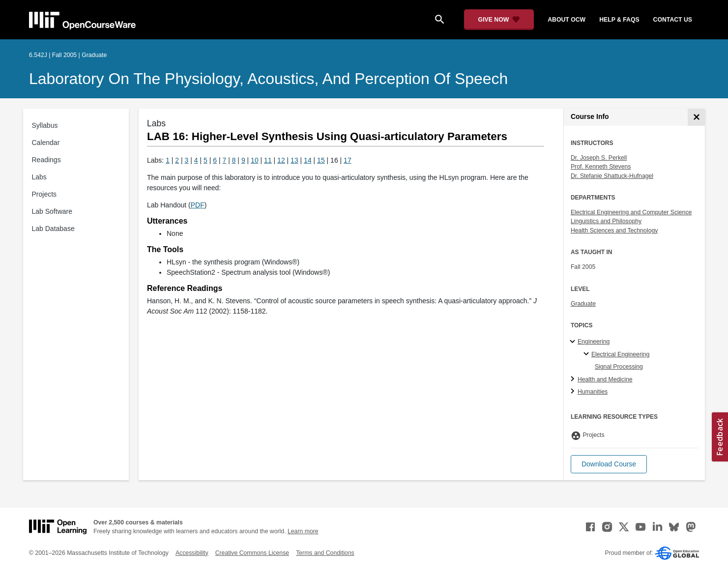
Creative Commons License (252, 553)
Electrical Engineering (620, 354)
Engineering (594, 342)
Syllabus (45, 125)
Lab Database (53, 229)
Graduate (583, 304)
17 (348, 160)
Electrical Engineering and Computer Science (631, 212)
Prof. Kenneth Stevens (601, 167)
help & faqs (619, 20)
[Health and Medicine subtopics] (574, 379)
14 (308, 160)
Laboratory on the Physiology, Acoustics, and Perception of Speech (268, 79)
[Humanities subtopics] (574, 392)
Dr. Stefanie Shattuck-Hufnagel (612, 176)
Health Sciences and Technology (614, 231)
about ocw (567, 20)
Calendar (46, 143)
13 (294, 160)
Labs (39, 177)
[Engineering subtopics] (574, 342)
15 (321, 160)
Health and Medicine (605, 379)
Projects (44, 194)
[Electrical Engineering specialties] (588, 354)
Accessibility (192, 553)
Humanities (593, 392)
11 (268, 160)
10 (255, 160)
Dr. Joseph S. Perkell (599, 158)
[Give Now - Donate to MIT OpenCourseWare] (499, 20)
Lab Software (52, 211)
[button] (609, 464)
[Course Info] (696, 117)
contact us (673, 20)
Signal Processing (619, 367)
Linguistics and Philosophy (606, 221)
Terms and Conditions (325, 553)
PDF (198, 205)
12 (281, 160)
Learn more (303, 531)
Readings (46, 160)
